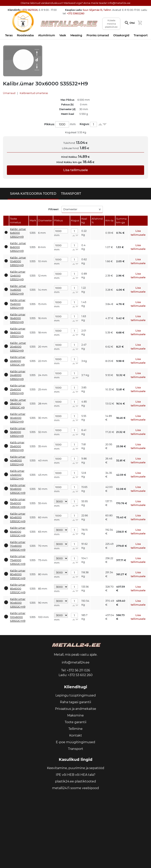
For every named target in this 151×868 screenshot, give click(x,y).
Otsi (132, 23)
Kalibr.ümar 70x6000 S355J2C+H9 (18, 546)
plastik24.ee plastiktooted (75, 781)
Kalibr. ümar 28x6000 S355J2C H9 (18, 404)
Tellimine (75, 729)
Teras (9, 35)
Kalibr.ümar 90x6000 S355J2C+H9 (18, 603)
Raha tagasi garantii (75, 702)
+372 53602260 (76, 13)
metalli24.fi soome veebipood (75, 788)
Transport (141, 35)
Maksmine (75, 715)
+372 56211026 (29, 10)
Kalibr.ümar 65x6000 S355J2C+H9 (18, 532)
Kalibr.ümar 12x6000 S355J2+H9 (18, 275)
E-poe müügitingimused (75, 742)
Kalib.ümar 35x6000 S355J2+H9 (17, 446)
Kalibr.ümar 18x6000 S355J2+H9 (18, 332)
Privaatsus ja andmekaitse (76, 709)
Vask (63, 35)
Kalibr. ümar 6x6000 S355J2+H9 (18, 233)
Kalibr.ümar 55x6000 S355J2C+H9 (18, 503)
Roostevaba (25, 35)
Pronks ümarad (98, 35)
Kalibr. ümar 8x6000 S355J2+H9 (18, 247)
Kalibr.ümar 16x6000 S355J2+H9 (18, 318)
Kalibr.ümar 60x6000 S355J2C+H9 (18, 517)
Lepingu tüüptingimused (76, 695)
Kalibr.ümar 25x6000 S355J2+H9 (18, 389)
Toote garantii (75, 722)
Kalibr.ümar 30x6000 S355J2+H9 (18, 418)
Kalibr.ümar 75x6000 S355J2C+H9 (18, 560)
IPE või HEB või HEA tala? (76, 775)
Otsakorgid (121, 35)
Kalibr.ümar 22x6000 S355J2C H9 (18, 361)
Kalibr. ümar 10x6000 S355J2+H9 (18, 261)
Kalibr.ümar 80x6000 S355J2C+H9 (18, 574)
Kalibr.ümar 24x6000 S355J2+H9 (18, 375)
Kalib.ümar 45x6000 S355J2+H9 (17, 475)
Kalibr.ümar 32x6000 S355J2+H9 (18, 432)
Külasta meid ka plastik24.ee (111, 24)
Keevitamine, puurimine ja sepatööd (76, 768)
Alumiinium (47, 35)
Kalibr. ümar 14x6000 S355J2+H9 (18, 290)
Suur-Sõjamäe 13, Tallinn (97, 10)
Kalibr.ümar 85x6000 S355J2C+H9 (18, 588)
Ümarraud (9, 93)
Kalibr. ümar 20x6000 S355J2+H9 (18, 347)
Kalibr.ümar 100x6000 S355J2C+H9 (18, 617)
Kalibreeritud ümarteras (34, 93)
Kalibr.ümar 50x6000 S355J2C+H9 (18, 489)
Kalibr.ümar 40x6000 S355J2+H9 (18, 460)
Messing (76, 35)
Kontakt (76, 735)
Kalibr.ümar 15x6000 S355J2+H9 (18, 304)
